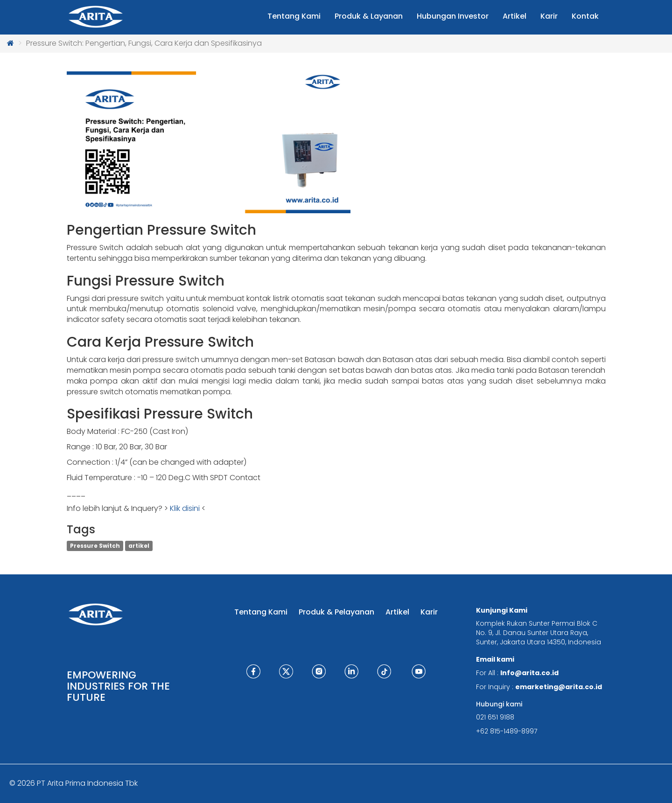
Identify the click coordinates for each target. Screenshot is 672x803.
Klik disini (185, 508)
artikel (139, 546)
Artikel (397, 612)
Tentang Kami (261, 612)
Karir (429, 612)
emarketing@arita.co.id (559, 687)
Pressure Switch (95, 546)
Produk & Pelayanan (336, 612)
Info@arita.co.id (529, 673)
